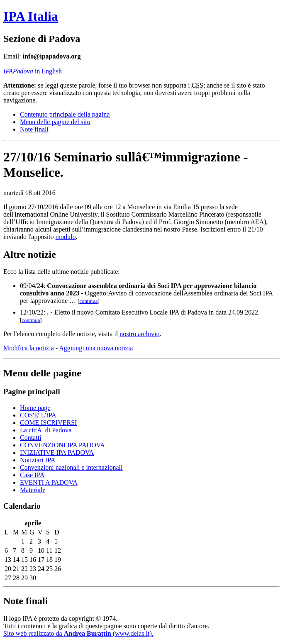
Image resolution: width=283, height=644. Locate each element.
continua (88, 301)
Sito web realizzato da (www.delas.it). (78, 633)
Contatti (31, 438)
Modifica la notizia (29, 348)
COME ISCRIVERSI (48, 423)
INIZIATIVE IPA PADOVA (57, 453)
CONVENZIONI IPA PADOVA (62, 445)
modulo (66, 237)
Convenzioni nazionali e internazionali (71, 467)
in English (33, 71)
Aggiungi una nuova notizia (96, 348)
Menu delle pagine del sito (55, 122)
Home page (35, 408)
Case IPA (32, 475)
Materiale (33, 490)
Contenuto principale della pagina (65, 114)
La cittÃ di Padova (46, 430)
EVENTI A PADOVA (49, 482)
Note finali (34, 129)
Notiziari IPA (38, 460)
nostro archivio (139, 334)
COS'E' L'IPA (38, 415)
